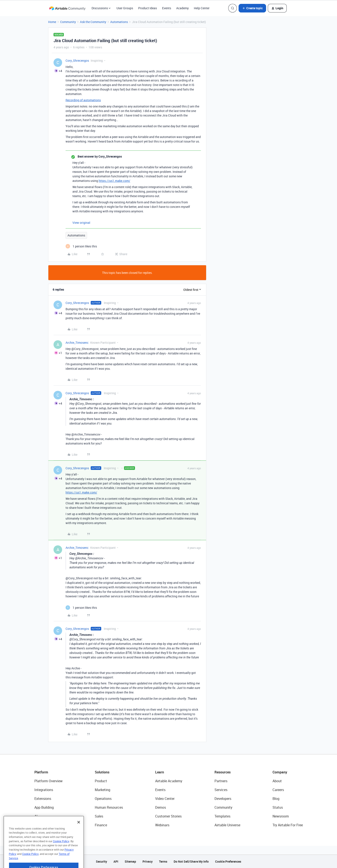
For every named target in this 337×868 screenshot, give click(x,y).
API (116, 861)
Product (101, 781)
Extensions (43, 799)
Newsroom (281, 816)
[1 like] (81, 246)
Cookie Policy (61, 854)
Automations (119, 22)
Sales (99, 816)
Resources (223, 772)
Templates (222, 816)
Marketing (103, 790)
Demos (161, 807)
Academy (182, 8)
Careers (278, 790)
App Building (44, 807)
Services (221, 790)
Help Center (202, 8)
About (277, 781)
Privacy (148, 861)
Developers (223, 799)
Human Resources (109, 807)
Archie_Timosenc (77, 343)
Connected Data (47, 825)
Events (167, 8)
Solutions (102, 772)
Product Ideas (148, 8)
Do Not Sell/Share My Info (191, 861)
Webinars (162, 825)
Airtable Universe (227, 825)
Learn (160, 772)
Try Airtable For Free (288, 825)
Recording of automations (83, 100)
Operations (103, 799)
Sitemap (130, 861)
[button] (252, 8)
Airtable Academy (169, 781)
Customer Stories (168, 816)
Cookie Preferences (228, 861)
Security (101, 861)
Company (280, 772)
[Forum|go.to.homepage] (67, 8)
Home (52, 22)
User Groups (125, 8)
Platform (41, 772)
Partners (221, 781)
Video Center (165, 799)
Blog (276, 799)
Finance (101, 825)
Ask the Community (93, 22)
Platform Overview (48, 781)
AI (36, 816)
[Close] (79, 835)
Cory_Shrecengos (77, 61)
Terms (163, 861)
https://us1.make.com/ (114, 181)
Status (278, 807)
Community (68, 22)
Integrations (44, 790)
